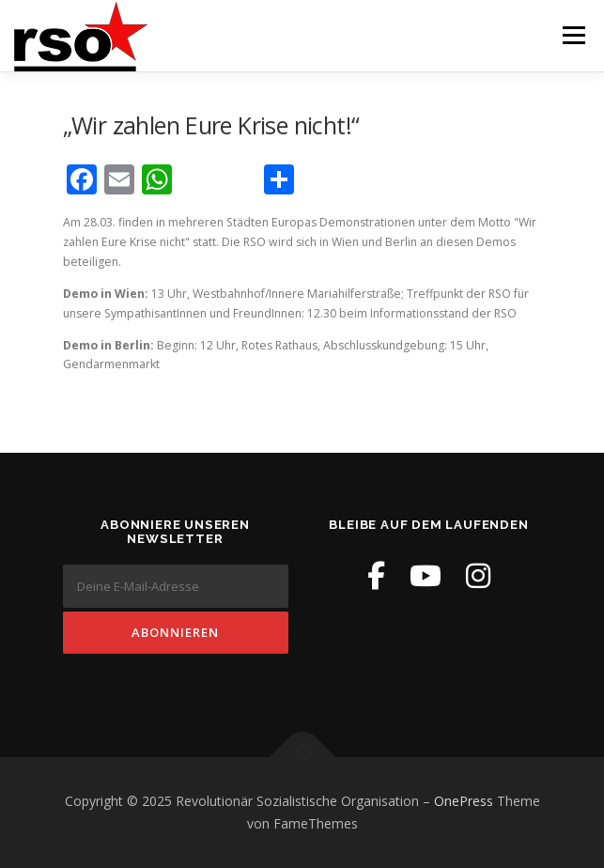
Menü (573, 35)
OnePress (464, 801)
